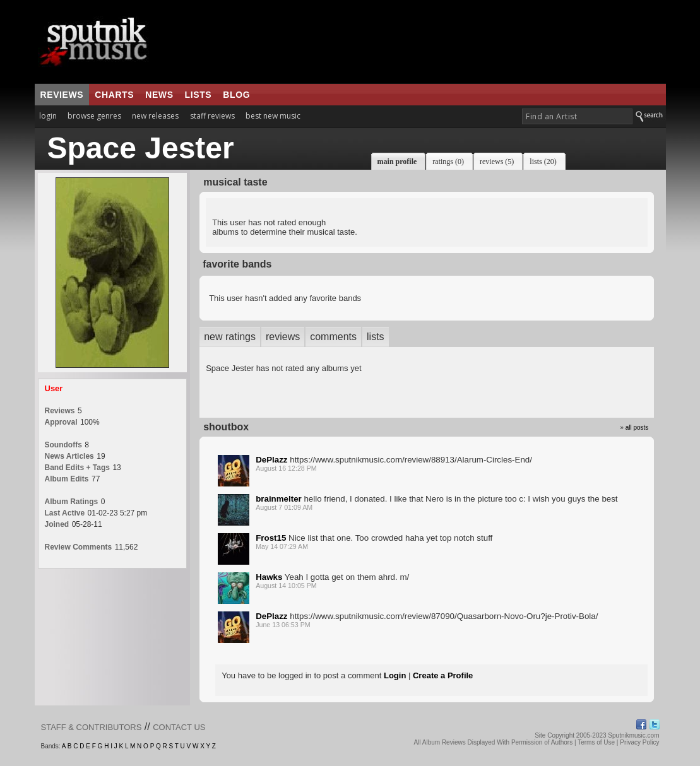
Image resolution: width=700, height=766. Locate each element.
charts (114, 95)
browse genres (94, 116)
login (48, 116)
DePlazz (271, 460)
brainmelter (279, 499)
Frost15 (271, 538)
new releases (155, 116)
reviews (62, 95)
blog (236, 95)
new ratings (230, 337)
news (159, 95)
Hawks (269, 577)
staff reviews (212, 116)
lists (199, 95)
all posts (637, 427)
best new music (273, 116)
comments (333, 337)
